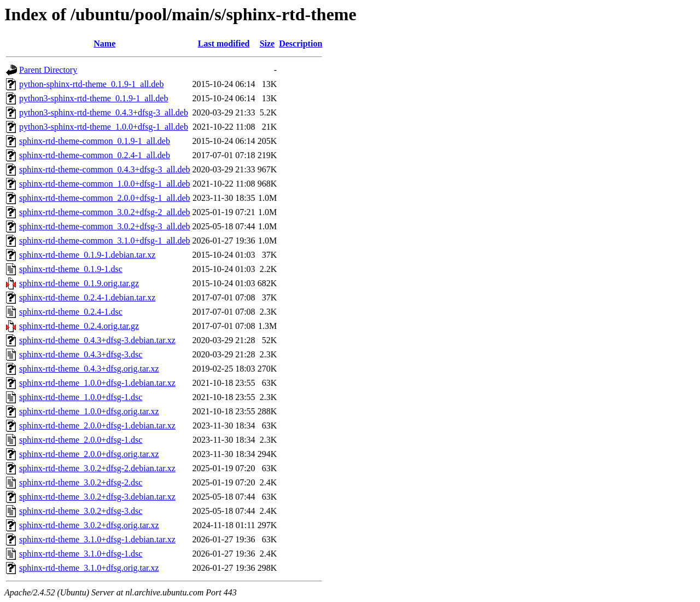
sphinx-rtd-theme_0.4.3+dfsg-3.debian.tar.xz (97, 340)
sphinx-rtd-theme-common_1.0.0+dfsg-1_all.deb (105, 184)
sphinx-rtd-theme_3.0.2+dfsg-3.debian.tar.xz (97, 497)
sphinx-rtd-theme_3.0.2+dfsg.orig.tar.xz (89, 525)
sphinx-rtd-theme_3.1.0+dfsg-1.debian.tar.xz (97, 539)
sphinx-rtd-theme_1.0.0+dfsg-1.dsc (81, 397)
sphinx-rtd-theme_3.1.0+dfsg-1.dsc (81, 554)
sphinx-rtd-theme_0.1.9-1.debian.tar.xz (87, 255)
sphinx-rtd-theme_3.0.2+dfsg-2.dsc (81, 482)
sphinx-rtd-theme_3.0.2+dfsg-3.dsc (81, 511)
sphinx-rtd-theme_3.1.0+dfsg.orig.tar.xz (89, 568)
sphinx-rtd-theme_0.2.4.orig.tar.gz (79, 326)
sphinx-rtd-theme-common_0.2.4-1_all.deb (95, 155)
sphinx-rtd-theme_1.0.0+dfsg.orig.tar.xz (89, 411)
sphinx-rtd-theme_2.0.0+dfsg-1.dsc (81, 440)
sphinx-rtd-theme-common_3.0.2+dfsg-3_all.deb (105, 226)
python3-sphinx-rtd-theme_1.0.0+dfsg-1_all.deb (104, 127)
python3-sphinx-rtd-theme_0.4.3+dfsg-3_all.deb (104, 112)
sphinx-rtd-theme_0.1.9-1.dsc (71, 269)
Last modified (224, 44)
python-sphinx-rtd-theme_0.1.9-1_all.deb (91, 84)
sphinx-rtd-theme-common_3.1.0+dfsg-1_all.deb (105, 241)
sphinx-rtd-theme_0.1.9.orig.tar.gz (79, 283)
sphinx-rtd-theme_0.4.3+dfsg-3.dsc (81, 354)
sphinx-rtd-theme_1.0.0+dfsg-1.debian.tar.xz (97, 383)
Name (104, 44)
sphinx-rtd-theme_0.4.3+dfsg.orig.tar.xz (89, 369)
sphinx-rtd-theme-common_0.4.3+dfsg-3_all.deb (105, 169)
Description (301, 44)
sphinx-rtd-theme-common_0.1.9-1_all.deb (95, 141)
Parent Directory (48, 70)
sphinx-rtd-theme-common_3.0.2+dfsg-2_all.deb (105, 212)
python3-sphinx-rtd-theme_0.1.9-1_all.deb (94, 98)
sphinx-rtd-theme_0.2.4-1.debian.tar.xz (87, 297)
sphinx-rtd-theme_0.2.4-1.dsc (71, 312)
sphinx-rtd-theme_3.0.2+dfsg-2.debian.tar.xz (97, 468)
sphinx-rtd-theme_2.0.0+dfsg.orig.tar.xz (89, 454)
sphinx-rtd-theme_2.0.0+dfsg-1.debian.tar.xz (97, 426)
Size (267, 44)
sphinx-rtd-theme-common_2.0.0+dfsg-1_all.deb (105, 198)
